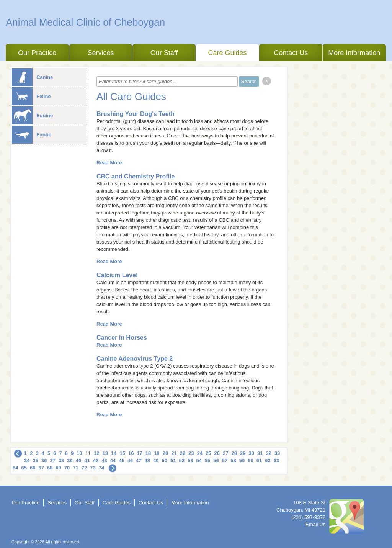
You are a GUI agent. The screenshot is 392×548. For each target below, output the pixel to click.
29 (243, 453)
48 (147, 460)
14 (114, 453)
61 (259, 460)
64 (15, 468)
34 (27, 460)
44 (113, 460)
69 (58, 468)
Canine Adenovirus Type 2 (135, 359)
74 (101, 468)
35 (35, 460)
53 (190, 460)
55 (207, 460)
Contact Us (291, 53)
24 (200, 453)
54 (199, 460)
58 (233, 460)
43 (104, 460)
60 (250, 460)
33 (277, 453)
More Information (354, 53)
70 (67, 468)
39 (70, 460)
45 (121, 460)
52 (181, 460)
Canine (32, 77)
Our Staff (164, 53)
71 (75, 468)
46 (130, 460)
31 (260, 453)
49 (156, 460)
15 (122, 453)
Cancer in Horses (122, 338)
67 (41, 468)
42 (96, 460)
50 (165, 460)
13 (105, 453)
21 (174, 453)
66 (33, 468)
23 (191, 453)
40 (78, 460)
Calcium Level (117, 275)
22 (183, 453)
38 (61, 460)
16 (131, 453)
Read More (109, 163)
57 (225, 460)
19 (157, 453)
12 (96, 453)
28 (234, 453)
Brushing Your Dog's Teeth (136, 114)
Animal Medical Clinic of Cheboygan (85, 22)
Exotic (32, 135)
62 (268, 460)
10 (79, 453)
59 (242, 460)
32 (268, 453)
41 (87, 460)
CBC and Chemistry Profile (136, 176)
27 (225, 453)
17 (139, 453)
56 (216, 460)
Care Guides (228, 53)
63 (276, 460)
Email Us (315, 524)
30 (251, 453)
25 (208, 453)
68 (50, 468)
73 (93, 468)
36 (44, 460)
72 (84, 468)
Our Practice (37, 53)
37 (52, 460)
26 (217, 453)
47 (139, 460)
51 (173, 460)
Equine (32, 115)
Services (100, 53)
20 (165, 453)
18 (148, 453)
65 (24, 468)
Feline (31, 96)
